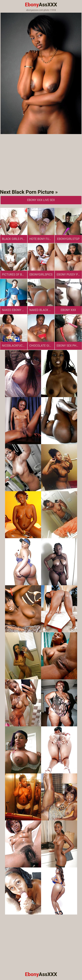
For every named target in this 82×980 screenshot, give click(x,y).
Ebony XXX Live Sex (41, 200)
